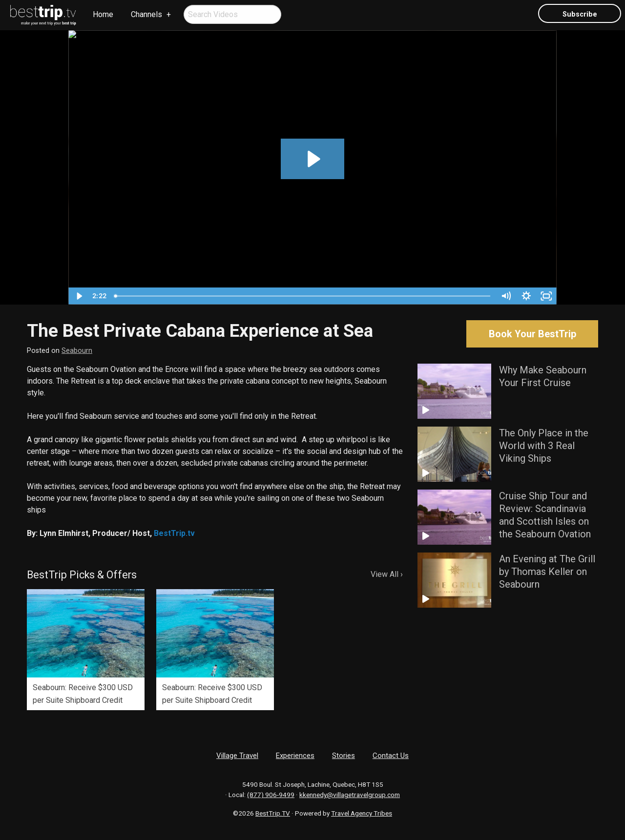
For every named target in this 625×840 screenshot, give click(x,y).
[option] (86, 650)
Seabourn (77, 351)
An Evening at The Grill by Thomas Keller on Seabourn (547, 572)
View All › (387, 574)
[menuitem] (43, 15)
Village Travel (237, 756)
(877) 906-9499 (271, 795)
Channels (146, 14)
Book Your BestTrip (532, 334)
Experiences (295, 756)
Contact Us (391, 756)
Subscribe (580, 14)
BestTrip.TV (273, 813)
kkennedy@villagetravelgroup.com (350, 795)
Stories (344, 756)
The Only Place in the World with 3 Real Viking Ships (544, 446)
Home (103, 14)
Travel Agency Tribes (362, 813)
